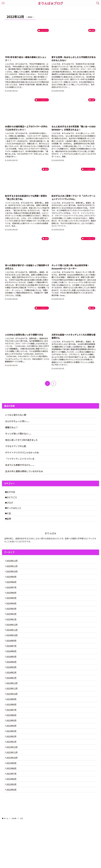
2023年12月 (13, 711)
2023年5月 (12, 755)
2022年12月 (13, 786)
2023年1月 (12, 780)
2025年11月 (13, 573)
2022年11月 (13, 792)
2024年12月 (13, 642)
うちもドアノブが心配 (16, 446)
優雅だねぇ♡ (11, 427)
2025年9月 (12, 586)
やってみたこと (15, 511)
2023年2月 (12, 773)
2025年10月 (13, 579)
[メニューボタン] (3, 3)
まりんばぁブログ (50, 3)
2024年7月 (12, 667)
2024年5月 (12, 679)
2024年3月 (12, 692)
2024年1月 (12, 705)
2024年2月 (12, 698)
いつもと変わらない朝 (16, 415)
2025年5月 (12, 611)
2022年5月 (12, 830)
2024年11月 (13, 648)
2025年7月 (12, 598)
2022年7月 (12, 817)
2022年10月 (13, 799)
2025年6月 (12, 604)
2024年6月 (12, 673)
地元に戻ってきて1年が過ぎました (21, 440)
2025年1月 (12, 636)
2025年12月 (13, 567)
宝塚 (10, 524)
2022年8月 (12, 811)
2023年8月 (12, 736)
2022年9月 (12, 805)
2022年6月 (12, 823)
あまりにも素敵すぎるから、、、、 (20, 465)
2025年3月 (12, 623)
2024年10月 (13, 655)
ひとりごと (13, 499)
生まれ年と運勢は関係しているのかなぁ (24, 471)
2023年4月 (12, 761)
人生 (10, 517)
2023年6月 (12, 748)
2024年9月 (12, 661)
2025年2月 (12, 629)
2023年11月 (13, 717)
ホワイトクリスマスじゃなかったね (22, 452)
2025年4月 (12, 617)
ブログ (11, 505)
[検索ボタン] (98, 3)
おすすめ (12, 492)
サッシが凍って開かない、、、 (19, 434)
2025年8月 (12, 592)
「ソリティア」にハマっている (20, 459)
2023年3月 (12, 767)
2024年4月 (12, 686)
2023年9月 (12, 730)
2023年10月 (13, 723)
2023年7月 (12, 742)
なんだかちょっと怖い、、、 (18, 421)
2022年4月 (12, 836)
